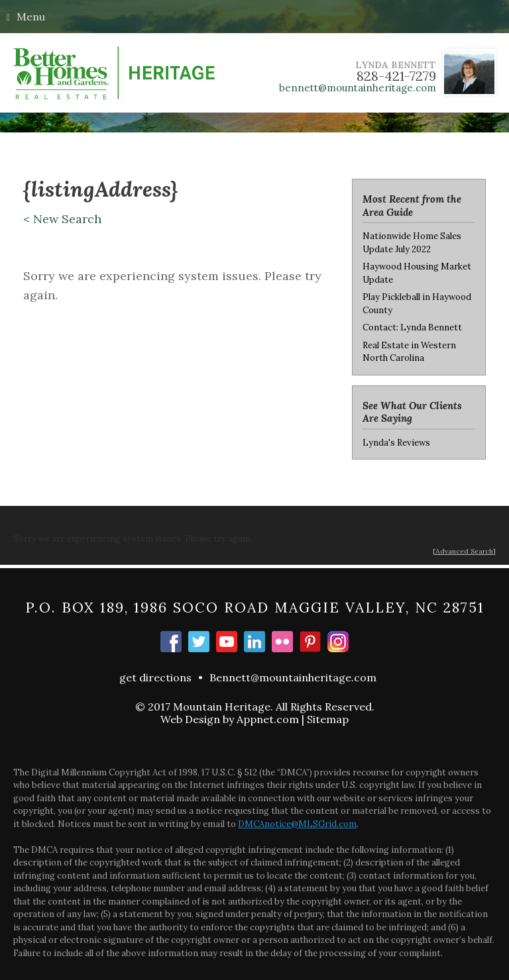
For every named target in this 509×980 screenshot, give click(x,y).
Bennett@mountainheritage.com (293, 677)
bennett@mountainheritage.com (358, 88)
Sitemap (328, 719)
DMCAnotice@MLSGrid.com (297, 824)
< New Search (62, 219)
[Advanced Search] (464, 551)
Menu (26, 17)
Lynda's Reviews (396, 443)
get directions (155, 677)
